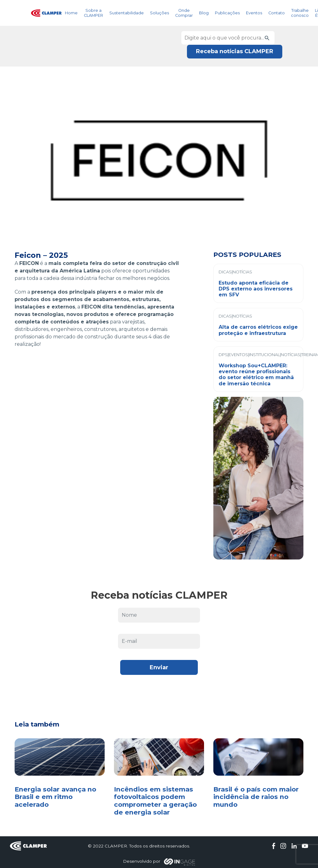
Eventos (254, 13)
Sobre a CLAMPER (93, 13)
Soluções (159, 13)
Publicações (227, 13)
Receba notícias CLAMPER (235, 51)
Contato (277, 13)
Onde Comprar (184, 13)
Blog (204, 13)
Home (71, 13)
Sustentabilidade (127, 13)
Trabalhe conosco (300, 13)
